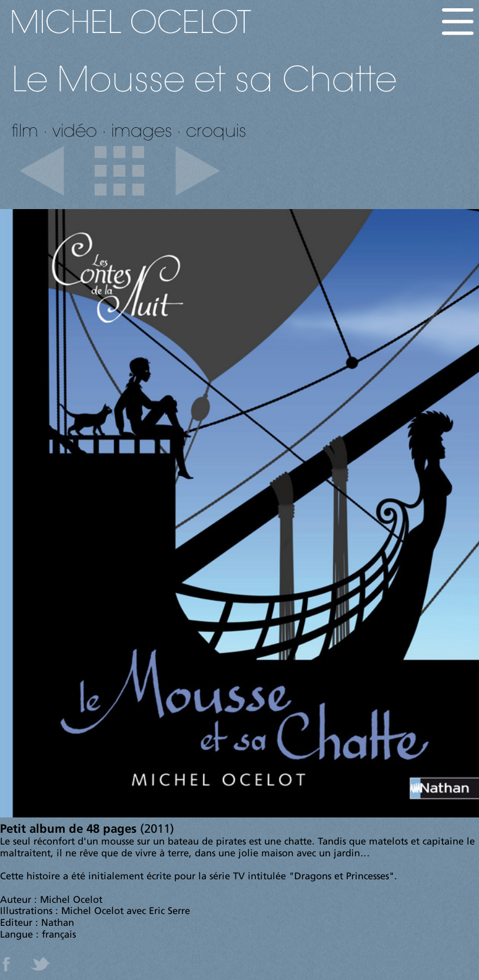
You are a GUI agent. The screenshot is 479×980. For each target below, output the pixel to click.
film (25, 130)
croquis (216, 130)
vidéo (75, 130)
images (142, 130)
